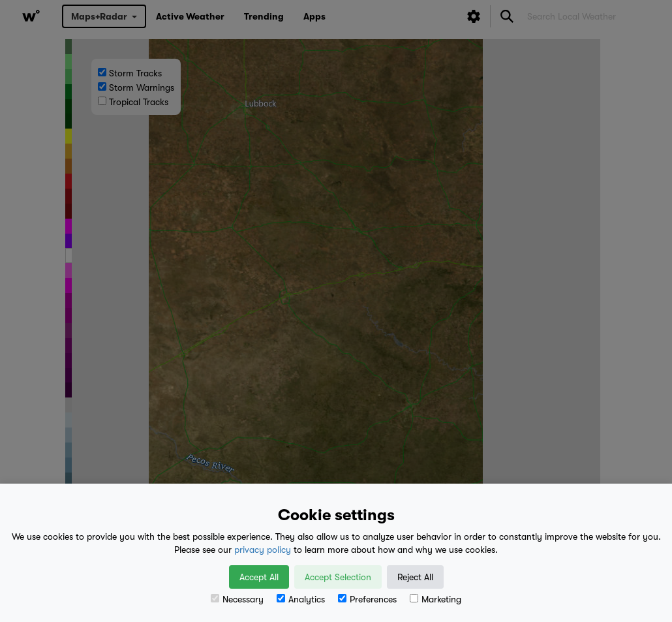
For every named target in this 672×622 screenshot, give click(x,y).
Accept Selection (338, 577)
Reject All (415, 577)
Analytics (301, 599)
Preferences (367, 599)
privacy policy (263, 550)
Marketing (435, 599)
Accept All (259, 577)
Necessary (237, 599)
